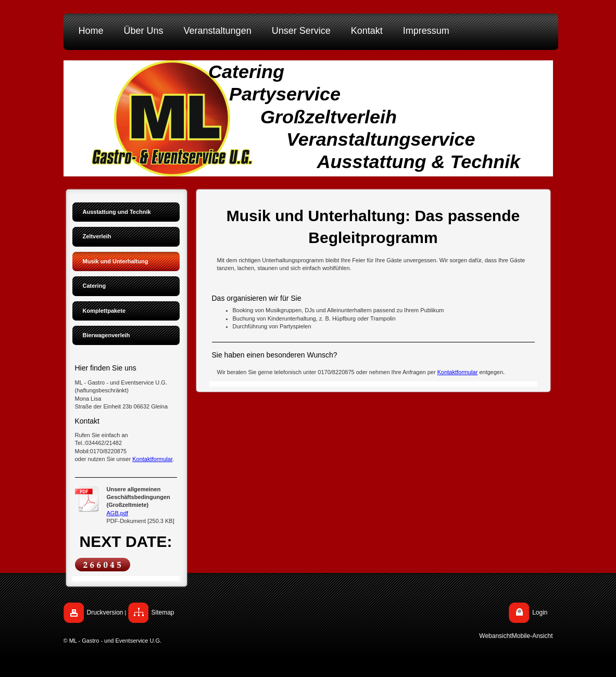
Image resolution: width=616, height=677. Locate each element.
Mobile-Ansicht (532, 636)
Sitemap (163, 612)
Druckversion (105, 612)
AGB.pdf (118, 513)
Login (540, 612)
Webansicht (495, 636)
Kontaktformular (152, 459)
